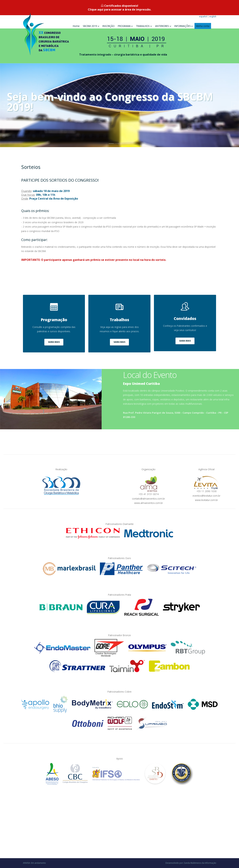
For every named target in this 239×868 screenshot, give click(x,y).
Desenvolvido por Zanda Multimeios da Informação (191, 863)
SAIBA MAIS (54, 342)
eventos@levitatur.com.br (206, 496)
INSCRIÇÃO (109, 26)
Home (76, 26)
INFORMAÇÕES (183, 26)
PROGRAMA (124, 26)
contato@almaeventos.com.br (148, 499)
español (203, 16)
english (213, 16)
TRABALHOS (143, 26)
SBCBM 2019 (90, 26)
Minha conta (203, 26)
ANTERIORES (162, 26)
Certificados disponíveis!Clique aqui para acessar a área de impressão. (119, 8)
